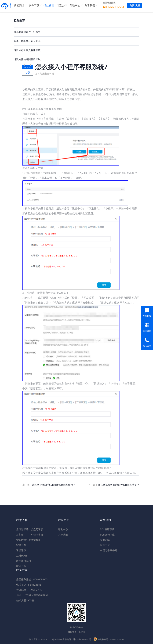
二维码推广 (22, 556)
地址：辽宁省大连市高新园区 (32, 595)
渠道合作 (59, 5)
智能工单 (21, 545)
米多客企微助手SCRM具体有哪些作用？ (54, 485)
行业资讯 (46, 5)
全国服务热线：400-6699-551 (33, 579)
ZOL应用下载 (107, 529)
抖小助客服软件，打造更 (27, 32)
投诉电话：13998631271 (30, 590)
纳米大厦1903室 (25, 600)
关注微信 (147, 331)
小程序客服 (37, 535)
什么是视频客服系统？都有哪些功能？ (119, 485)
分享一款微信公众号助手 (27, 41)
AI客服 (20, 535)
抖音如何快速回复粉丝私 (27, 59)
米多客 (4, 5)
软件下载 (31, 5)
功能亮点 (17, 5)
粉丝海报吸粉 (24, 561)
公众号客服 (37, 529)
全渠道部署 (22, 529)
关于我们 (87, 5)
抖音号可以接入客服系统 (27, 50)
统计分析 (21, 566)
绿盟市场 (105, 540)
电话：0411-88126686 (29, 585)
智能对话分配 (24, 540)
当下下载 (105, 545)
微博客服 (36, 540)
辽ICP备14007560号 (82, 639)
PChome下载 (107, 535)
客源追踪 (21, 550)
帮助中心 (72, 5)
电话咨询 (147, 346)
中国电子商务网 (109, 550)
